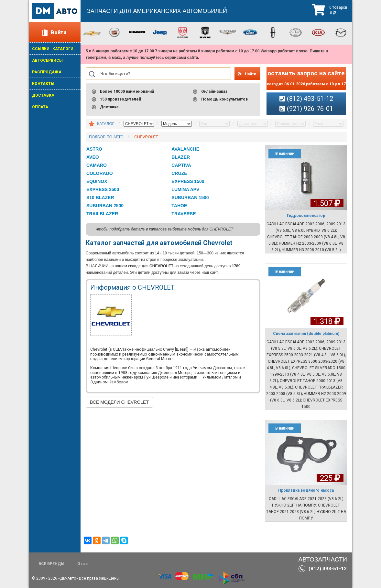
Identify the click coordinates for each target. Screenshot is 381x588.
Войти (59, 32)
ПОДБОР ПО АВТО (106, 137)
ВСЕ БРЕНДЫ (51, 564)
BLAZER (181, 157)
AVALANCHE (185, 149)
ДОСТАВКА (43, 95)
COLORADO (100, 173)
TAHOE (179, 206)
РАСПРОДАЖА (47, 72)
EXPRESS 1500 (188, 181)
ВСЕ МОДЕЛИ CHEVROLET (119, 402)
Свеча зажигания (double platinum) (306, 334)
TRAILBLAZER (102, 214)
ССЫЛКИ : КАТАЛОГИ (53, 49)
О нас (82, 564)
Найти (250, 74)
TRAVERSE (184, 214)
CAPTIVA (181, 165)
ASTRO (94, 149)
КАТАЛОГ (106, 124)
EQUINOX (97, 181)
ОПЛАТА (40, 107)
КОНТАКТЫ (43, 84)
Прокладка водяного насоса (306, 490)
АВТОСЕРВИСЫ (47, 60)
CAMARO (97, 165)
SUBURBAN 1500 (190, 198)
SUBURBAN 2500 (105, 206)
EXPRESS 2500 (103, 189)
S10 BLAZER (100, 198)
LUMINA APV (185, 189)
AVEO (93, 157)
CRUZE (179, 173)
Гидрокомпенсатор (306, 216)
